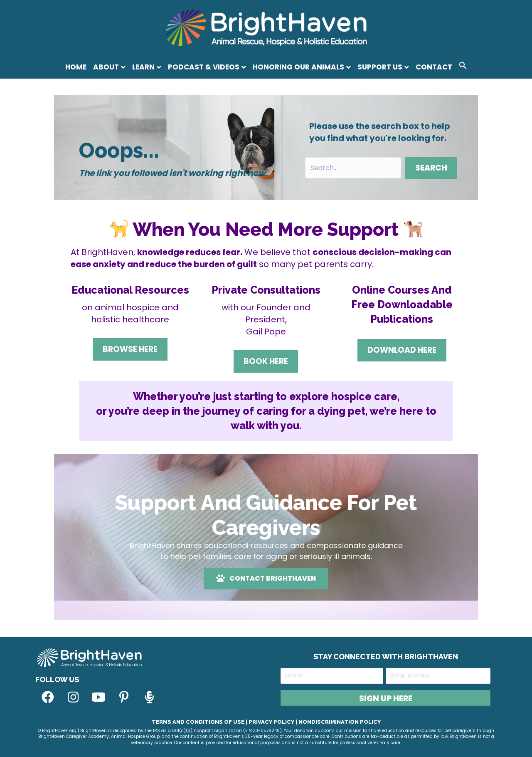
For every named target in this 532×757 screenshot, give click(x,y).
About (106, 67)
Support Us (380, 67)
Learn (143, 67)
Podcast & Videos (204, 67)
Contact (434, 67)
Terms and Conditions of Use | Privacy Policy (223, 722)
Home (76, 67)
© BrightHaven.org (57, 731)
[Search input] (353, 168)
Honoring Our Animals (298, 67)
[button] (463, 67)
